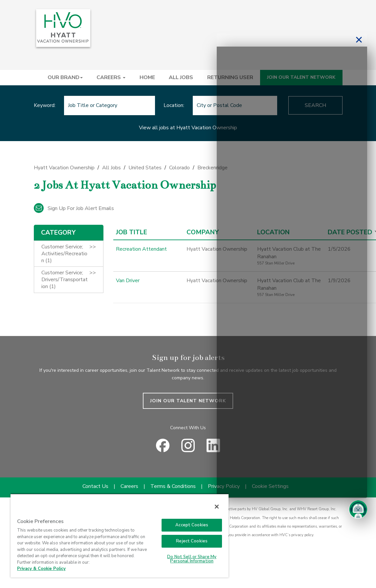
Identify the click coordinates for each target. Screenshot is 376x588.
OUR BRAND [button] (65, 77)
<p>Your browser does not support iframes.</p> (292, 272)
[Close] (217, 507)
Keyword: (45, 105)
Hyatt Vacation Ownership (64, 168)
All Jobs (111, 168)
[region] (120, 535)
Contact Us (95, 486)
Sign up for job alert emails (74, 208)
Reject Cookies (192, 541)
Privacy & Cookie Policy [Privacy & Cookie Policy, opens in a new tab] (41, 569)
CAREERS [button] (111, 77)
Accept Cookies (192, 525)
